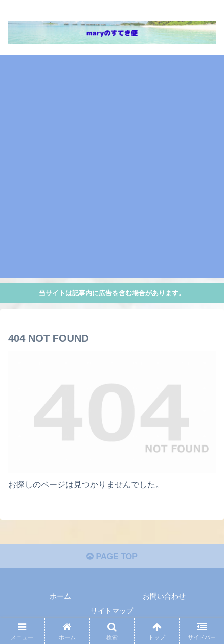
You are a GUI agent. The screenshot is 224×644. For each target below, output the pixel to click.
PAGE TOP (112, 556)
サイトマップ (112, 611)
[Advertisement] (112, 166)
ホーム (60, 596)
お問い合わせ (164, 596)
